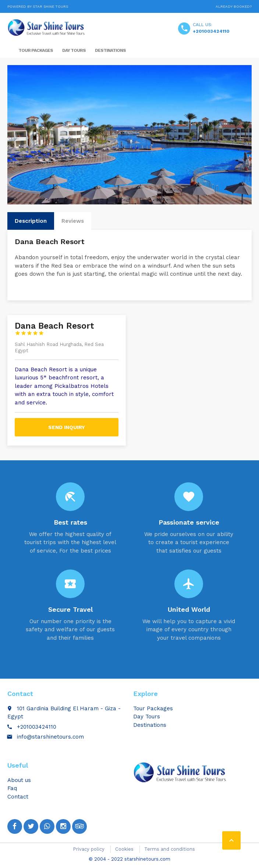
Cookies (124, 849)
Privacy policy (89, 849)
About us (19, 780)
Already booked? (234, 6)
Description (31, 221)
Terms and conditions (170, 849)
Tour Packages (36, 50)
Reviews (73, 221)
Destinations (110, 50)
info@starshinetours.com (50, 737)
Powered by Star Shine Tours (38, 6)
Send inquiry (67, 427)
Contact (18, 797)
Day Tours (74, 50)
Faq (12, 788)
